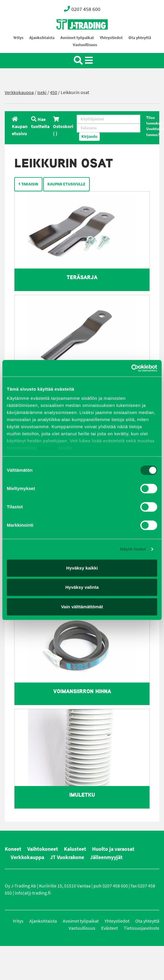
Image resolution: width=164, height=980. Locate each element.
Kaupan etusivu (20, 126)
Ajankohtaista (42, 38)
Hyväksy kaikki (82, 568)
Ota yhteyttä (140, 38)
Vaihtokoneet (43, 849)
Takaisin (28, 184)
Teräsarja (82, 277)
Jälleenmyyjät (106, 857)
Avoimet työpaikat (77, 38)
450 (54, 92)
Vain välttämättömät (82, 607)
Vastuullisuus (85, 45)
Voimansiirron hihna (82, 691)
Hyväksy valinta (82, 587)
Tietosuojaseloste (142, 928)
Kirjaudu (89, 136)
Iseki (42, 92)
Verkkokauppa (19, 92)
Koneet (13, 849)
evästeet (47, 448)
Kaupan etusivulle (66, 184)
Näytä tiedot (133, 549)
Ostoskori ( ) (63, 126)
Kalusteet (75, 849)
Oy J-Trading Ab (71, 37)
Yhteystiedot (111, 38)
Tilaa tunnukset (155, 120)
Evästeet (110, 928)
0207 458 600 (82, 9)
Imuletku (82, 795)
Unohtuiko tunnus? (155, 132)
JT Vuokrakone (67, 857)
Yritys (18, 38)
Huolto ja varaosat (113, 849)
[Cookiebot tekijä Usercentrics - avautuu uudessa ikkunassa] (131, 368)
